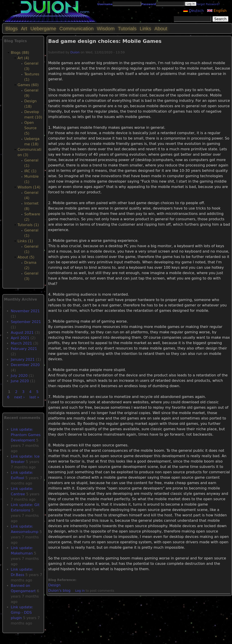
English (217, 11)
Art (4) (23, 58)
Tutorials (127, 29)
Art (24, 29)
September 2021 (26, 322)
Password (149, 4)
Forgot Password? (208, 4)
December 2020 (25, 365)
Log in (80, 591)
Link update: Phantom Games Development (26, 435)
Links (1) (25, 241)
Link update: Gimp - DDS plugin (22, 612)
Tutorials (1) (28, 225)
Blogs (12, 29)
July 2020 (19, 376)
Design (54, 585)
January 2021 (23, 359)
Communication (76, 29)
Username (105, 4)
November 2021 (25, 311)
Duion (75, 52)
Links (145, 29)
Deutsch (193, 11)
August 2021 (22, 333)
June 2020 (20, 381)
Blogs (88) (20, 53)
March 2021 (21, 343)
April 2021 (20, 338)
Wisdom (106, 29)
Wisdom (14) (29, 187)
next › (19, 397)
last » (34, 397)
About (161, 29)
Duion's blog (59, 591)
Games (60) (28, 85)
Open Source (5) (30, 128)
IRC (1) (30, 171)
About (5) (26, 257)
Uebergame (43, 29)
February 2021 (24, 349)
